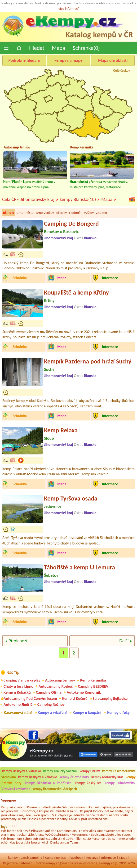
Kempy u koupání (87, 713)
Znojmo (102, 213)
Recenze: (8, 801)
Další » (126, 641)
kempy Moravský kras (107, 777)
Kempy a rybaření (52, 713)
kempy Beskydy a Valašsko (22, 771)
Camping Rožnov (51, 704)
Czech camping (31, 858)
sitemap (27, 863)
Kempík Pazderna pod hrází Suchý (88, 361)
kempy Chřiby (90, 771)
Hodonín (75, 213)
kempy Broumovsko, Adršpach (55, 789)
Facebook (76, 858)
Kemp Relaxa (61, 430)
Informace (109, 858)
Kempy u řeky (118, 713)
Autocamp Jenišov (60, 680)
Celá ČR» (11, 199)
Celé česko (121, 71)
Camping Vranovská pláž (22, 680)
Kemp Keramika (93, 680)
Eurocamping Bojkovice (110, 699)
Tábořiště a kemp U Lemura (80, 567)
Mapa (58, 48)
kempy (13, 858)
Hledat (37, 48)
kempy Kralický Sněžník (60, 771)
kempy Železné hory (74, 777)
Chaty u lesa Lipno (18, 686)
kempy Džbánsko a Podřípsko (48, 783)
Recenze (92, 858)
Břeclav (62, 213)
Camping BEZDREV (93, 686)
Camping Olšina (49, 692)
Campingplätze (56, 858)
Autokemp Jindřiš (18, 704)
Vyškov (89, 213)
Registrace (10, 863)
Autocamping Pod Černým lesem (30, 699)
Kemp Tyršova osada (71, 498)
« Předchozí (16, 641)
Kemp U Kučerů (75, 699)
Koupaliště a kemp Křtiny (76, 292)
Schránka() (86, 48)
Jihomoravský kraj (39, 200)
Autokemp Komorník (84, 692)
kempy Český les (88, 783)
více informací (68, 9)
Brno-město (25, 213)
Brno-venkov (45, 213)
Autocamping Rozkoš (56, 686)
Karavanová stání (18, 713)
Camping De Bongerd (71, 224)
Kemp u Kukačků (17, 692)
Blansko (9, 213)
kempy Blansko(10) (80, 200)
